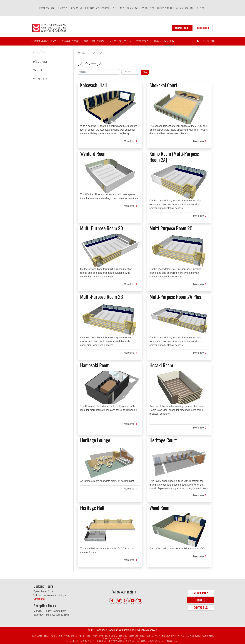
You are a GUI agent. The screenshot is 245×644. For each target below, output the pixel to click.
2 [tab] (115, 122)
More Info (131, 141)
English (208, 41)
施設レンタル (40, 62)
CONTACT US (201, 607)
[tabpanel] (110, 107)
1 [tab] (112, 122)
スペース (38, 70)
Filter (145, 72)
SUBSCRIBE (203, 28)
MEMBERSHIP (182, 28)
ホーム (81, 53)
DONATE (201, 600)
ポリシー (159, 641)
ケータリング (40, 79)
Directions (39, 599)
